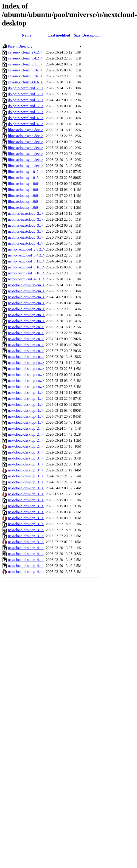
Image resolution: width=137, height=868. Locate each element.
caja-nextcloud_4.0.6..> (25, 82)
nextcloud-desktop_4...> (26, 548)
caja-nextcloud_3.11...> (25, 64)
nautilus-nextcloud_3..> (25, 219)
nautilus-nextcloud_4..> (25, 243)
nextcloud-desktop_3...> (26, 452)
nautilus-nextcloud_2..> (25, 213)
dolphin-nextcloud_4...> (26, 118)
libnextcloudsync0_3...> (26, 178)
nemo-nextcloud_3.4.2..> (27, 255)
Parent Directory (20, 46)
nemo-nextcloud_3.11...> (26, 261)
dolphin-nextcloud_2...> (26, 88)
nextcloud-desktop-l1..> (26, 393)
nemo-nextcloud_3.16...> (27, 267)
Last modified (59, 35)
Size (77, 35)
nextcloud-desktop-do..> (26, 363)
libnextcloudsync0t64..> (26, 184)
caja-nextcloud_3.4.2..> (25, 58)
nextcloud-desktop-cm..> (26, 285)
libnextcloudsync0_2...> (26, 172)
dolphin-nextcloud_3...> (26, 94)
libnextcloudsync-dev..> (26, 130)
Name (27, 35)
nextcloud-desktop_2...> (26, 428)
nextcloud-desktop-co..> (26, 327)
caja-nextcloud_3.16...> (25, 70)
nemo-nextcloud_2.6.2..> (27, 249)
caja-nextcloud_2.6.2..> (25, 52)
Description (91, 35)
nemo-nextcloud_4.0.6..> (27, 279)
